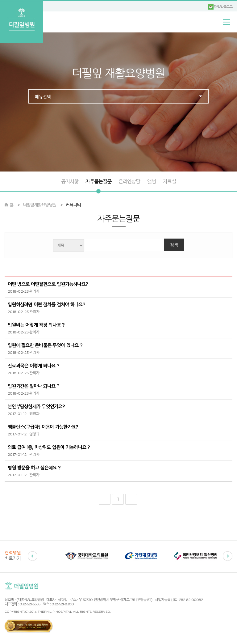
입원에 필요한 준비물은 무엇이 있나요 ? (45, 345)
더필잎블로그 (223, 7)
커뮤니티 (73, 205)
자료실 (169, 181)
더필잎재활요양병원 (39, 205)
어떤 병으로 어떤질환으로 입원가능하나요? (48, 284)
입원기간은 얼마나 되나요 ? (33, 386)
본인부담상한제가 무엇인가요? (36, 407)
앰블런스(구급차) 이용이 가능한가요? (43, 427)
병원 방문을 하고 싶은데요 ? (34, 468)
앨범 (152, 181)
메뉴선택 (43, 97)
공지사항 (70, 181)
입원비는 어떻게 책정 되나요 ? (36, 325)
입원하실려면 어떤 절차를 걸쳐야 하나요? (46, 305)
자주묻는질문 (98, 181)
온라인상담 (129, 181)
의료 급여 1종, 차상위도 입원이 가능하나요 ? (49, 447)
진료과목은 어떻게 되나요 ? (33, 366)
